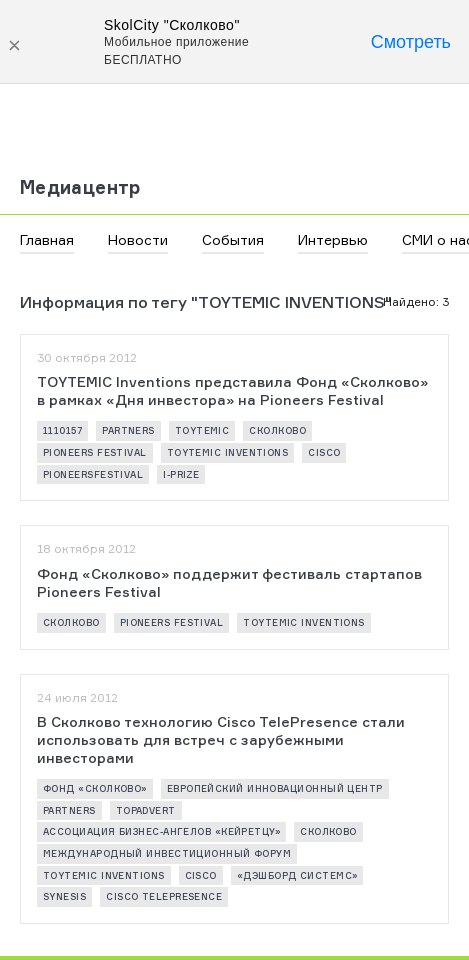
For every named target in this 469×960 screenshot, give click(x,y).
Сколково (277, 430)
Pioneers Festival (95, 452)
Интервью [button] (333, 239)
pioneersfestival (93, 474)
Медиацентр (80, 187)
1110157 (62, 430)
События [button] (233, 239)
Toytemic (202, 430)
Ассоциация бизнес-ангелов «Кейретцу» (161, 831)
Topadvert (146, 810)
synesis (64, 896)
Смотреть (411, 42)
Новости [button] (138, 239)
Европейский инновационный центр (275, 788)
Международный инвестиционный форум (167, 853)
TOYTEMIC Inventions (228, 452)
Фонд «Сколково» (95, 788)
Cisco (324, 452)
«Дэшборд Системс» (297, 875)
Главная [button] (47, 239)
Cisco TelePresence (164, 896)
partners (128, 430)
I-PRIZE (181, 474)
